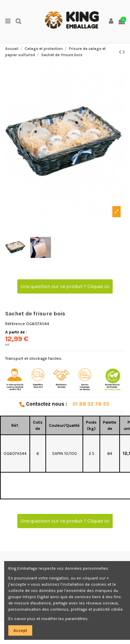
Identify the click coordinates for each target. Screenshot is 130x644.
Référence (15, 324)
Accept (20, 630)
